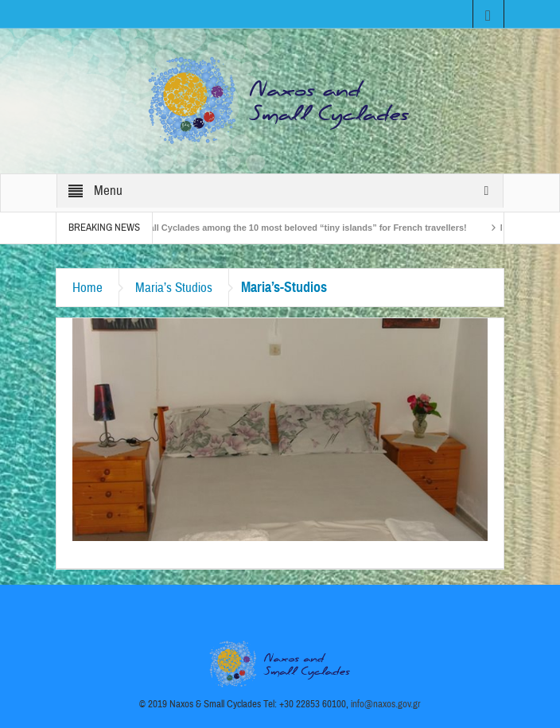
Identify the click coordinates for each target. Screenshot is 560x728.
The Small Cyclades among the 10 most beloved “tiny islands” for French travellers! (297, 228)
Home (87, 288)
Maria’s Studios (174, 288)
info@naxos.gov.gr (386, 704)
